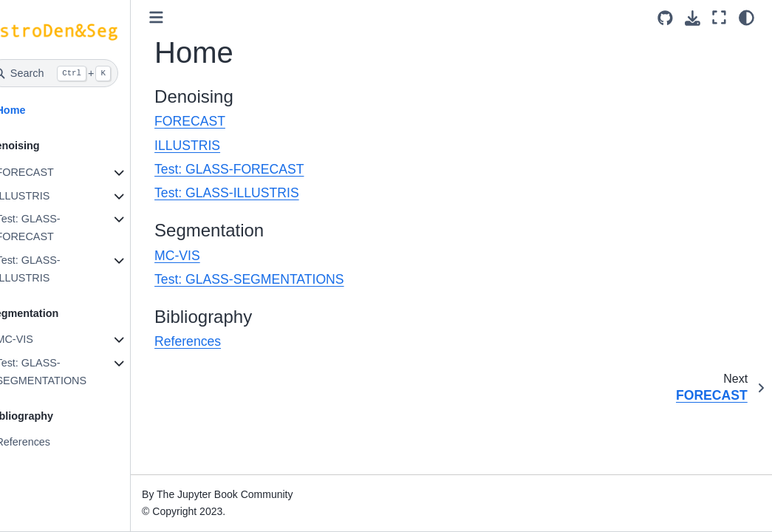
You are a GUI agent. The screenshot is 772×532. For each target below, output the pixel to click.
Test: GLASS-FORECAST (51, 228)
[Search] (77, 73)
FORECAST (48, 172)
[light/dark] (747, 17)
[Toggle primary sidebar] (180, 17)
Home (34, 110)
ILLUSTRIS (46, 196)
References (47, 442)
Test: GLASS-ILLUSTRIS (51, 269)
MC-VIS (38, 339)
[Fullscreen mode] (719, 17)
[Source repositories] (665, 18)
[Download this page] (693, 18)
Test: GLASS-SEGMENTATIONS (65, 372)
